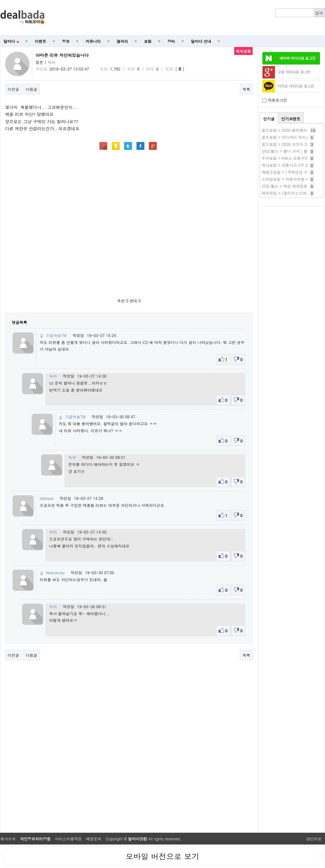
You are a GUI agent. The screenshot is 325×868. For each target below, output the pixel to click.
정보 (66, 41)
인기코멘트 (291, 119)
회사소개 (8, 839)
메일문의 (94, 839)
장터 (171, 41)
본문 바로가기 (0, 0)
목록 (246, 89)
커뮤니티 (93, 41)
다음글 (31, 89)
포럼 (148, 41)
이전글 (13, 89)
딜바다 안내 (201, 41)
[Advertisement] (291, 243)
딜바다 (11, 41)
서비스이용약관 (68, 839)
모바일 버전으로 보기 (162, 856)
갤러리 (123, 41)
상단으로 (314, 839)
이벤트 (41, 41)
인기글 (269, 119)
